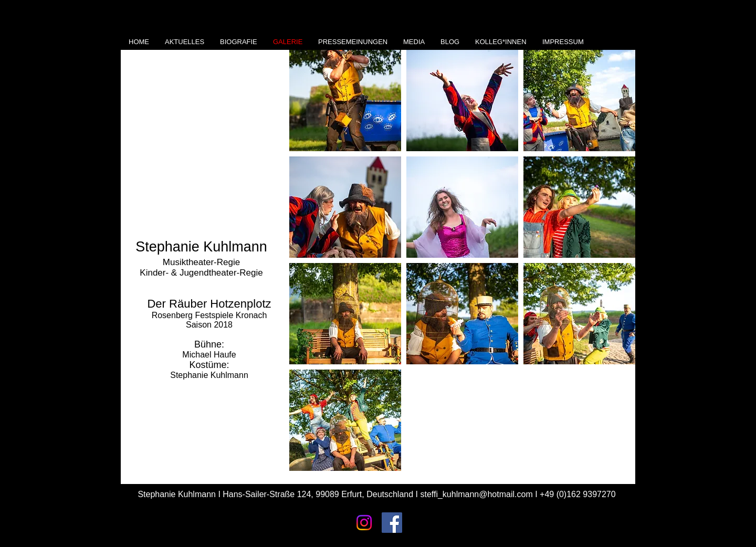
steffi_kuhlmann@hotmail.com (476, 494)
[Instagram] (364, 523)
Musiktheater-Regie (201, 262)
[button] (345, 101)
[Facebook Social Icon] (392, 523)
